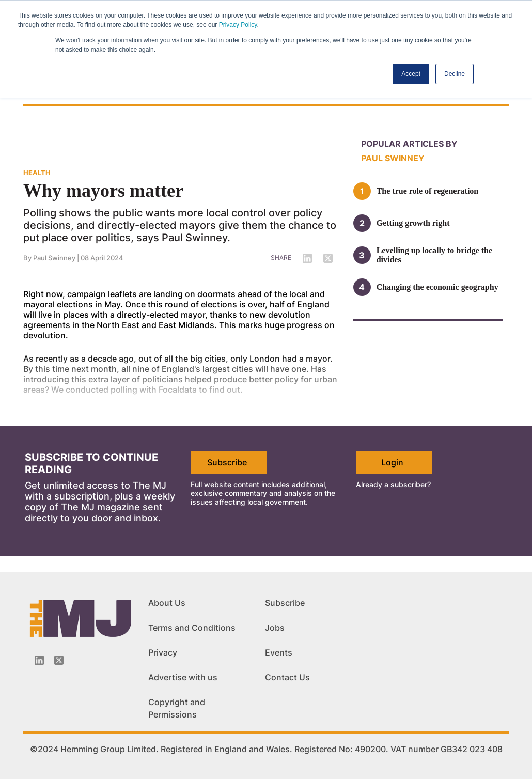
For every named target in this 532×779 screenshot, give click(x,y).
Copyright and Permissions (177, 708)
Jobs (275, 628)
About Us (167, 603)
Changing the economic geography (437, 287)
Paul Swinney (54, 258)
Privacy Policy (238, 25)
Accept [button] (411, 74)
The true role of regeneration (428, 191)
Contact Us (287, 677)
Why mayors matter (103, 191)
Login (392, 462)
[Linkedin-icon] (39, 660)
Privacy (163, 652)
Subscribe (227, 462)
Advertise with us (183, 677)
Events (279, 652)
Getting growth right (413, 223)
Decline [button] (455, 74)
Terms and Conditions (192, 628)
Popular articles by (409, 144)
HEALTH (37, 173)
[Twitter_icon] (59, 660)
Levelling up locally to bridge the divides (434, 255)
